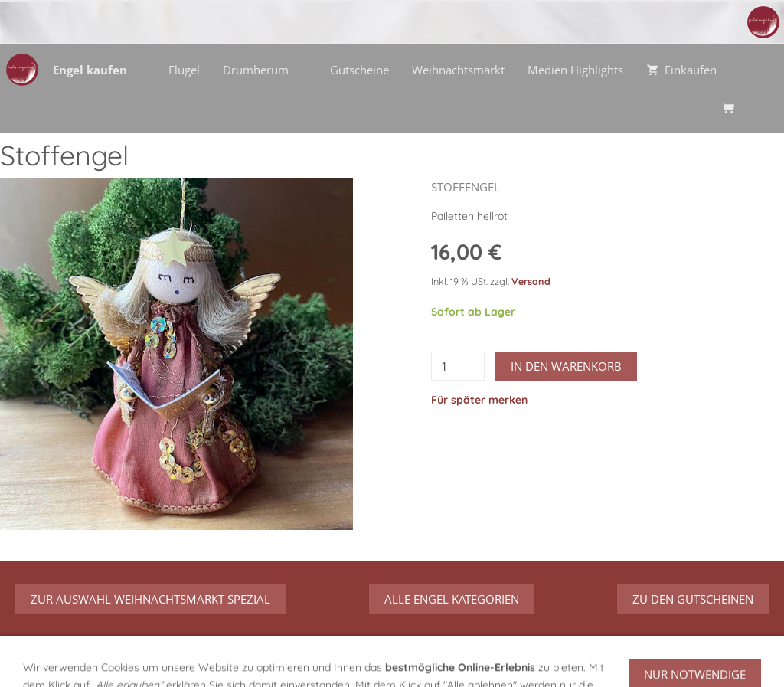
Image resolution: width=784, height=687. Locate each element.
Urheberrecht (589, 660)
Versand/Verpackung (289, 660)
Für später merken (479, 400)
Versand (531, 281)
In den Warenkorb (566, 366)
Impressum (508, 660)
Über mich (152, 660)
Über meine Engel (62, 660)
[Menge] (458, 366)
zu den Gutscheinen (693, 599)
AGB (371, 660)
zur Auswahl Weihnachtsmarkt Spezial (150, 599)
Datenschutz (431, 660)
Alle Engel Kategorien (452, 599)
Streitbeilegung (679, 660)
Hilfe (207, 660)
